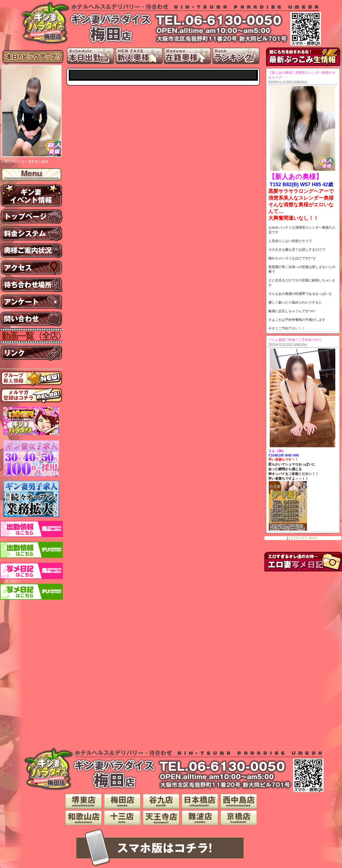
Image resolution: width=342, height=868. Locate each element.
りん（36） (277, 451)
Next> (313, 538)
